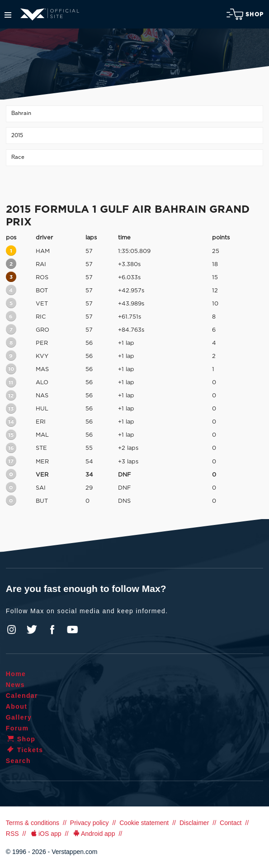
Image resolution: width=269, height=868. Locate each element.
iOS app (45, 834)
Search (18, 761)
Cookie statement (144, 823)
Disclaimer (194, 823)
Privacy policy (90, 823)
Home (16, 674)
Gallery (19, 717)
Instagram (12, 630)
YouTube (72, 630)
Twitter (32, 630)
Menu (8, 15)
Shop (245, 14)
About (17, 706)
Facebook (52, 630)
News (15, 685)
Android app (93, 834)
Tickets (25, 750)
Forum (17, 728)
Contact (231, 823)
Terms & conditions (33, 823)
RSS (12, 834)
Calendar (22, 696)
